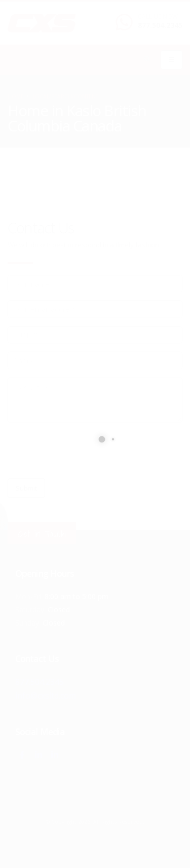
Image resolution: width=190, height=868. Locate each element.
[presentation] (85, 450)
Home (16, 96)
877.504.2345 (160, 25)
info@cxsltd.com (46, 695)
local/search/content (65, 96)
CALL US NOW (158, 17)
